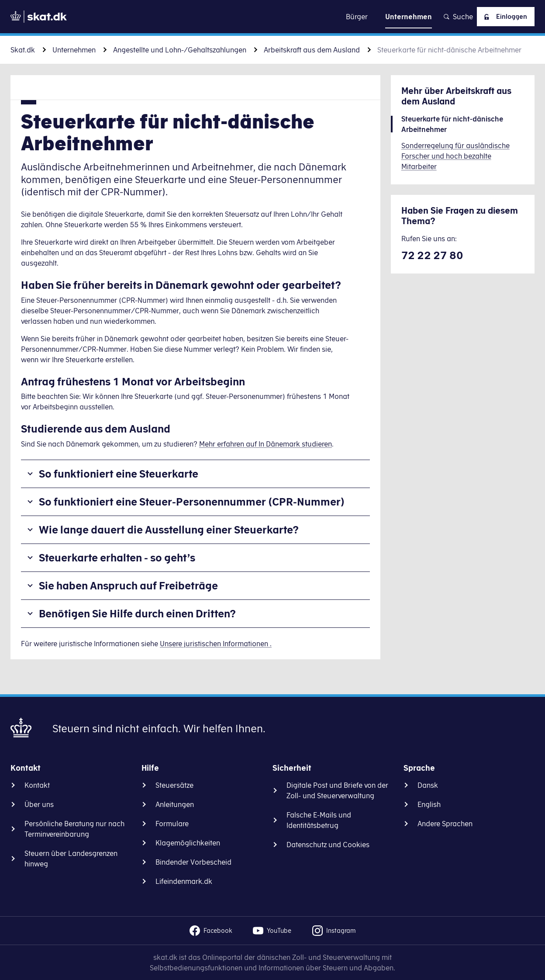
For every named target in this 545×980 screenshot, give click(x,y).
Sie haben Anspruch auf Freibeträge (128, 585)
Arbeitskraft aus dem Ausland (312, 50)
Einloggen (503, 17)
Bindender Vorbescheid (193, 862)
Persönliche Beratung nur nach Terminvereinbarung (74, 829)
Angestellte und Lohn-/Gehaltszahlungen (180, 50)
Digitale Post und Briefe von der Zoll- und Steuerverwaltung (337, 790)
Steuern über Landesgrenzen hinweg (71, 859)
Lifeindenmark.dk (184, 881)
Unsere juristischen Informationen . (216, 644)
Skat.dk (23, 50)
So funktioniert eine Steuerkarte (119, 474)
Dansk (428, 785)
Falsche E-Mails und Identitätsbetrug (319, 820)
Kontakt (37, 785)
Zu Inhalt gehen (272, 16)
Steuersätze (174, 785)
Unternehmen (74, 50)
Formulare (172, 824)
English (429, 804)
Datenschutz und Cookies (328, 845)
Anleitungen (175, 804)
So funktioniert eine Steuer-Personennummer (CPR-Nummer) (192, 502)
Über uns (39, 804)
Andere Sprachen (445, 824)
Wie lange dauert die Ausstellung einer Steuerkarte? (169, 530)
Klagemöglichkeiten (188, 843)
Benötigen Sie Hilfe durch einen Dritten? (137, 613)
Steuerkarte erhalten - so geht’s (117, 558)
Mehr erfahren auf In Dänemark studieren (266, 444)
